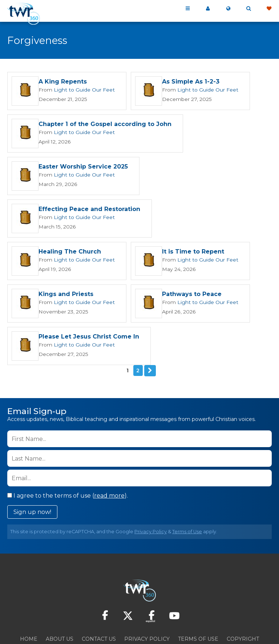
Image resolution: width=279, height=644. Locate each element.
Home (29, 596)
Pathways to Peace (68, 295)
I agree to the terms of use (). (68, 453)
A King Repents (63, 82)
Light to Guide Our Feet (80, 90)
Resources (140, 605)
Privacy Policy (151, 489)
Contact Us (99, 596)
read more (109, 453)
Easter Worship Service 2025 (83, 167)
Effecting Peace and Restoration (89, 210)
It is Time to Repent (70, 252)
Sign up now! (32, 469)
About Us (60, 596)
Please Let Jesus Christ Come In (205, 295)
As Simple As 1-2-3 (184, 82)
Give (269, 9)
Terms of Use (187, 489)
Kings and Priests (183, 252)
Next (150, 328)
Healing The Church (218, 210)
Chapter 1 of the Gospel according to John (105, 125)
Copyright (243, 596)
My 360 (208, 9)
